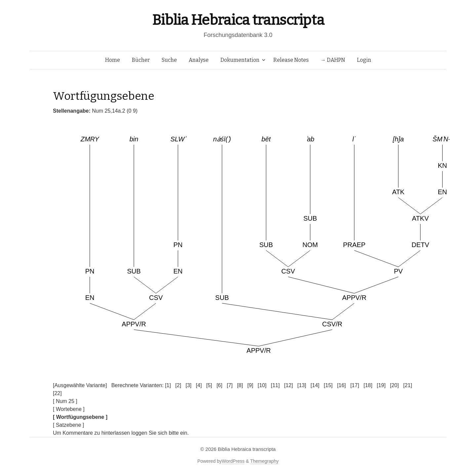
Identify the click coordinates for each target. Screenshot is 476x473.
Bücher (141, 60)
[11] (275, 385)
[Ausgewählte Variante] (80, 385)
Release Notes (291, 60)
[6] (219, 385)
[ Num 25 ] (65, 401)
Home (113, 60)
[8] (240, 385)
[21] (408, 385)
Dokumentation (240, 60)
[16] (342, 385)
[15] (328, 385)
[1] (168, 385)
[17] (355, 385)
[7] (230, 385)
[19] (381, 385)
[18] (368, 385)
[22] (57, 393)
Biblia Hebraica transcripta (238, 20)
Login (364, 60)
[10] (262, 385)
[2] (178, 385)
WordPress (233, 461)
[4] (199, 385)
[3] (188, 385)
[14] (315, 385)
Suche (169, 60)
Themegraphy (264, 461)
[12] (289, 385)
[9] (250, 385)
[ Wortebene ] (69, 409)
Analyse (199, 60)
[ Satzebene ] (68, 425)
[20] (395, 385)
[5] (209, 385)
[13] (302, 385)
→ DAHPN (333, 60)
